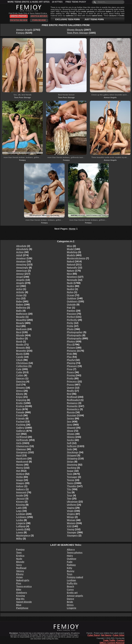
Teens (70, 483)
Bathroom (22, 314)
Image (20, 480)
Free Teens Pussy (76, 2)
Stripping (72, 459)
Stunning (72, 465)
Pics (69, 345)
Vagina (71, 508)
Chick (19, 360)
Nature (71, 271)
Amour (20, 274)
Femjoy (20, 33)
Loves (20, 532)
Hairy (70, 556)
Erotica (20, 406)
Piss (19, 583)
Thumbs (71, 486)
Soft (69, 443)
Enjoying (21, 400)
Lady (19, 508)
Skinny (71, 437)
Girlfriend (22, 437)
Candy (20, 357)
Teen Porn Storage (77, 33)
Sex (69, 422)
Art (18, 286)
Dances (20, 378)
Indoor (20, 486)
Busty (20, 354)
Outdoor (72, 298)
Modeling (72, 252)
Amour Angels (24, 30)
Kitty (70, 568)
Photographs (74, 335)
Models (71, 255)
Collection (22, 366)
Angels (20, 283)
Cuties (20, 375)
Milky (19, 539)
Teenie (71, 480)
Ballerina (21, 308)
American (22, 271)
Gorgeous (22, 452)
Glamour (21, 449)
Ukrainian (72, 502)
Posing (71, 375)
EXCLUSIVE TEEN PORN (67, 20)
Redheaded (73, 400)
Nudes (71, 286)
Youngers (72, 536)
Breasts (21, 348)
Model (70, 249)
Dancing (21, 382)
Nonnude (72, 280)
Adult (19, 255)
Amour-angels (75, 596)
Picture (71, 348)
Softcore (72, 446)
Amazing (21, 265)
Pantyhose (22, 608)
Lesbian (21, 514)
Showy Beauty (75, 30)
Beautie (21, 317)
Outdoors (72, 301)
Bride (70, 602)
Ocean (71, 295)
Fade (70, 562)
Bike (19, 590)
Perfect (71, 317)
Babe (19, 301)
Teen (70, 474)
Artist (19, 289)
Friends (21, 418)
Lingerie (21, 523)
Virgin (70, 511)
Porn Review (39, 20)
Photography (74, 338)
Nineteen (72, 277)
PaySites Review (19, 20)
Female (20, 412)
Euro (19, 409)
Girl (18, 434)
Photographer (75, 332)
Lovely (20, 529)
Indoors (21, 489)
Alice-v (71, 550)
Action (20, 252)
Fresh (19, 415)
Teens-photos (75, 553)
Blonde (20, 335)
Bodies (20, 338)
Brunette (21, 351)
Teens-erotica (24, 587)
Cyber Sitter (119, 635)
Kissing (21, 505)
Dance (70, 599)
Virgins (71, 514)
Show (70, 431)
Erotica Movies (39, 16)
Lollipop (21, 526)
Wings (70, 517)
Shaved (71, 428)
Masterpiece (23, 536)
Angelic (21, 280)
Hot (18, 471)
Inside (20, 495)
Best (19, 332)
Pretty (70, 378)
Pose (70, 369)
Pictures (72, 351)
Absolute (21, 246)
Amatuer (21, 261)
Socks (70, 440)
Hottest (20, 474)
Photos (71, 342)
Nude (70, 283)
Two (69, 499)
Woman (71, 520)
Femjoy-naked (75, 577)
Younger (72, 532)
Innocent (21, 492)
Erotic (20, 403)
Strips (70, 462)
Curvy (70, 590)
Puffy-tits (72, 583)
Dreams (21, 388)
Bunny (71, 571)
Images (20, 483)
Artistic (20, 292)
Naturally (72, 268)
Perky (70, 323)
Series (70, 418)
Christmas (22, 363)
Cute (19, 369)
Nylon (70, 292)
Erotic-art (72, 593)
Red (69, 394)
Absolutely (22, 249)
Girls (19, 443)
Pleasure (72, 366)
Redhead (72, 397)
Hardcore (21, 459)
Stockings (73, 452)
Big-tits (20, 599)
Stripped (72, 455)
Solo (69, 449)
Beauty (20, 323)
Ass (18, 298)
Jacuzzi (20, 499)
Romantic (72, 406)
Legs (19, 511)
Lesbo (20, 520)
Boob (19, 342)
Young (71, 529)
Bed (18, 326)
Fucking (21, 425)
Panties (71, 311)
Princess (72, 382)
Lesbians (21, 517)
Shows (71, 434)
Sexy (70, 425)
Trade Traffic (109, 640)
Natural (71, 265)
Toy (69, 492)
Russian (71, 415)
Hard (19, 455)
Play (69, 357)
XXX (69, 526)
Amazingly (22, 268)
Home (72, 229)
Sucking (71, 468)
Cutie (19, 372)
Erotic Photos (19, 16)
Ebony (20, 394)
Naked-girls (23, 580)
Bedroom (21, 329)
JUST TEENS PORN (94, 20)
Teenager (72, 477)
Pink (69, 354)
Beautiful (21, 320)
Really (70, 391)
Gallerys (21, 431)
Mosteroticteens (76, 258)
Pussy (70, 385)
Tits (69, 489)
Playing (71, 363)
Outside (71, 305)
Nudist (71, 289)
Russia (71, 412)
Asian (19, 295)
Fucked (20, 422)
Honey (20, 465)
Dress (20, 391)
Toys (70, 495)
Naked (70, 261)
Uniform (71, 505)
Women (71, 523)
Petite (70, 326)
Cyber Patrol (94, 635)
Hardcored (22, 462)
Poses (70, 372)
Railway (71, 565)
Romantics (73, 409)
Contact (121, 640)
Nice (69, 274)
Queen (71, 388)
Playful (71, 360)
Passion (71, 314)
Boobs (20, 345)
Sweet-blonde (24, 602)
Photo (70, 329)
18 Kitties (57, 2)
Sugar (70, 471)
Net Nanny (106, 635)
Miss (70, 246)
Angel (20, 277)
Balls (19, 311)
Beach (70, 587)
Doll (18, 385)
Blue (19, 605)
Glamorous (23, 446)
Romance (72, 403)
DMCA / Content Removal (112, 643)
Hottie (20, 477)
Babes (20, 305)
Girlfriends (22, 440)
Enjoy (19, 397)
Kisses (20, 502)
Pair (69, 308)
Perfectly (72, 320)
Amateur (21, 258)
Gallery (20, 428)
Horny (20, 468)
